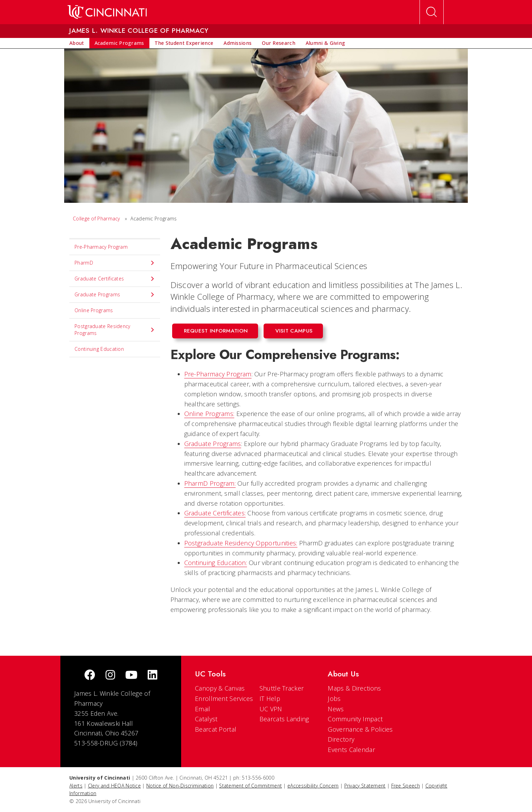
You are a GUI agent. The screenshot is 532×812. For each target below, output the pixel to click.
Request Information (216, 331)
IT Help (270, 699)
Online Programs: (209, 414)
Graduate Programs (213, 444)
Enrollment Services (224, 699)
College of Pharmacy (96, 219)
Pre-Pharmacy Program (218, 374)
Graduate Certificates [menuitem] (115, 279)
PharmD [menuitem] (115, 263)
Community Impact (355, 719)
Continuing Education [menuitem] (99, 349)
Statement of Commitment (250, 786)
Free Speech (406, 786)
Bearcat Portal (216, 729)
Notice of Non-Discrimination (180, 786)
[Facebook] (90, 676)
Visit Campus (294, 331)
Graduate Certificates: (215, 513)
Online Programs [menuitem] (94, 310)
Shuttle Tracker (282, 688)
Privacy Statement (365, 786)
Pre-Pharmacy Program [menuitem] (101, 247)
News (336, 709)
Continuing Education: (216, 563)
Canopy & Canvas (220, 688)
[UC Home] (107, 12)
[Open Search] (432, 12)
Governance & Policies (360, 729)
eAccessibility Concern (313, 786)
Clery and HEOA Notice (114, 786)
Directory (341, 739)
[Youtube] (131, 676)
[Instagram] (110, 676)
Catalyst (206, 719)
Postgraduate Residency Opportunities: (241, 543)
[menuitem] (77, 43)
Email (203, 709)
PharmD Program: (210, 483)
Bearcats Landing (284, 719)
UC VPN (271, 709)
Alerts (76, 786)
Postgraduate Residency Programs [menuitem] (115, 330)
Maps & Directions (354, 688)
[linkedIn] (152, 676)
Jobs (334, 699)
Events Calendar (351, 750)
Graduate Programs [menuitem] (115, 295)
